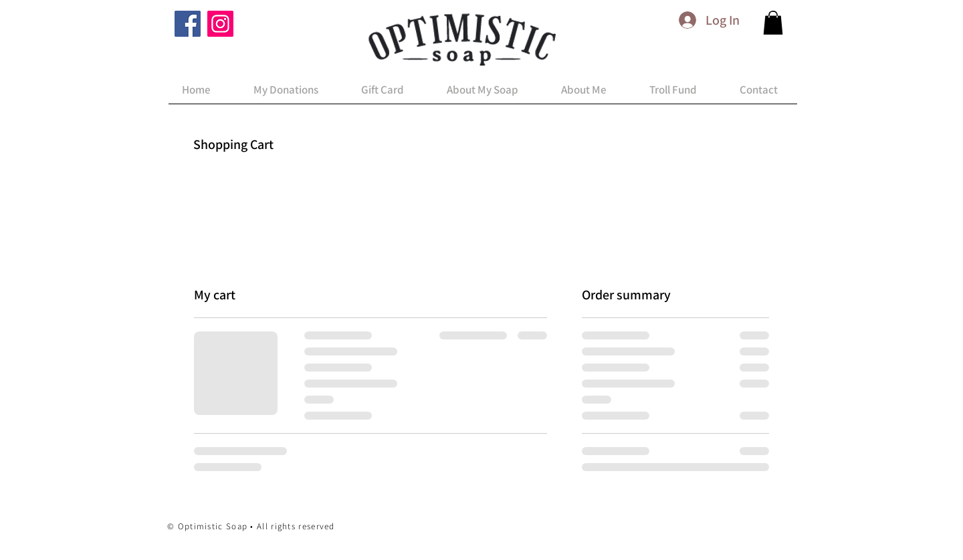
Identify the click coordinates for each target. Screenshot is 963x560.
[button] (773, 23)
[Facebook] (188, 24)
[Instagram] (220, 24)
